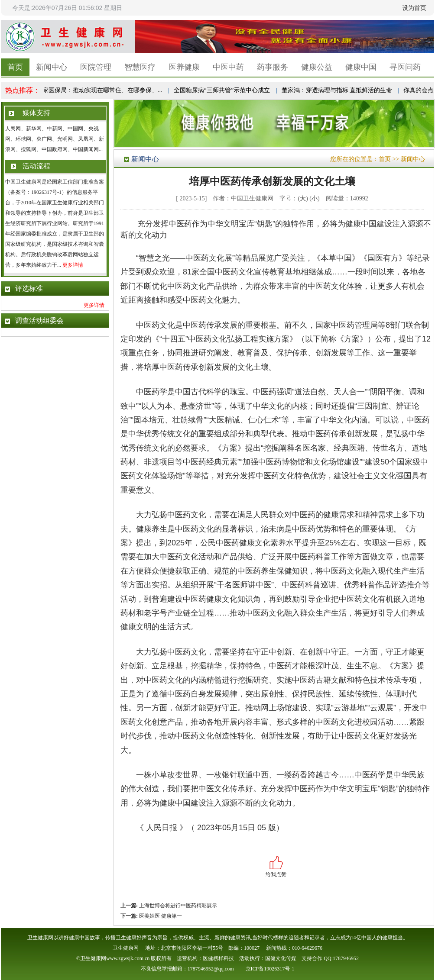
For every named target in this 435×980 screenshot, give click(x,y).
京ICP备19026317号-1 (270, 969)
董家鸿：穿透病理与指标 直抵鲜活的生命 (338, 90)
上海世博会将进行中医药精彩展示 (177, 906)
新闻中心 (52, 67)
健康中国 (361, 67)
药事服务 (273, 67)
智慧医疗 (140, 67)
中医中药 (228, 67)
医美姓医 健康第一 (160, 916)
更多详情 (73, 265)
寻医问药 (405, 67)
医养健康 (184, 67)
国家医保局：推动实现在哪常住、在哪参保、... (100, 90)
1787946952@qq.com (211, 969)
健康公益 (317, 67)
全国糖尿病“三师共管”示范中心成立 (223, 90)
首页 (15, 67)
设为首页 (414, 8)
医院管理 (96, 67)
